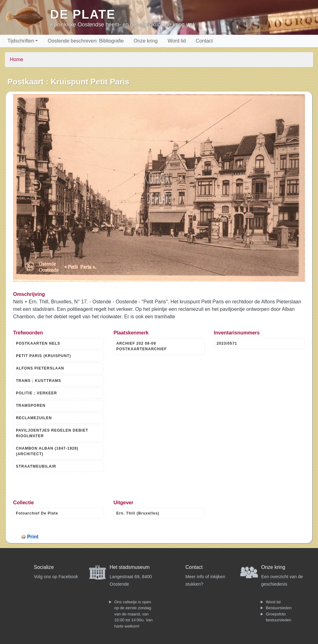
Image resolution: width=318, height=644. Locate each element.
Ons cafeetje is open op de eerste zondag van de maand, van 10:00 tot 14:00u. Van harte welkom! (133, 614)
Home (17, 59)
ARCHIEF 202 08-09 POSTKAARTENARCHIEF (141, 346)
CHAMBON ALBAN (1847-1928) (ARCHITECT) (47, 451)
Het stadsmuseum (130, 567)
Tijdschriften (21, 41)
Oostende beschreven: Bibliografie (86, 41)
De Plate (83, 14)
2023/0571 (227, 343)
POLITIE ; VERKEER (36, 393)
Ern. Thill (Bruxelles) (138, 513)
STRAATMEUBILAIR (36, 466)
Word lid (177, 41)
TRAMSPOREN (31, 406)
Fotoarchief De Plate (37, 513)
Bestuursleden (279, 608)
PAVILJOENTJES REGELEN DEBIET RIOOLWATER (52, 433)
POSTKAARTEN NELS (38, 343)
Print (33, 537)
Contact (204, 41)
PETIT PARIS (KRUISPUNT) (43, 356)
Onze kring (145, 41)
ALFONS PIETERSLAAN (40, 368)
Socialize (44, 567)
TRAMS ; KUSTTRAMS (39, 381)
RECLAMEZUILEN (34, 418)
